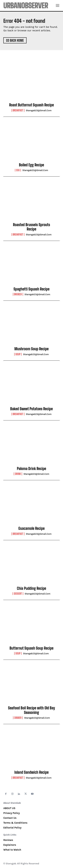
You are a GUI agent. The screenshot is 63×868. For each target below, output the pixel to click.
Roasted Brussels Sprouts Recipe (31, 227)
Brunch (18, 294)
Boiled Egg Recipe (32, 165)
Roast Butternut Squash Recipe (31, 105)
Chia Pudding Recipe (32, 588)
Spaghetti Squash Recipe (31, 289)
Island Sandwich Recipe (32, 772)
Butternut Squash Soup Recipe (32, 648)
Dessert (18, 594)
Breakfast (18, 110)
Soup (18, 354)
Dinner (18, 718)
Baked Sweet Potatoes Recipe (32, 409)
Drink (18, 474)
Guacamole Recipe (31, 528)
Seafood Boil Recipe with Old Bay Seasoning (32, 710)
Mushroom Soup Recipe (32, 349)
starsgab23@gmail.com (39, 110)
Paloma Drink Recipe (32, 469)
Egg (18, 170)
